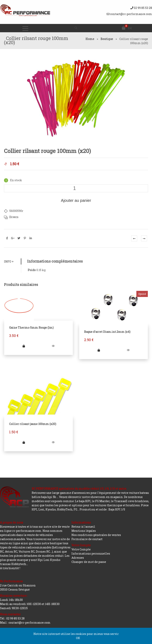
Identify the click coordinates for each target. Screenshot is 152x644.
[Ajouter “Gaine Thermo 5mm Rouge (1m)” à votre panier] (24, 346)
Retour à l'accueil (83, 527)
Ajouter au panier (76, 200)
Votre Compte (81, 549)
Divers (14, 217)
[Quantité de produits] (76, 188)
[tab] (12, 261)
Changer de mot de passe (89, 562)
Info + (9, 261)
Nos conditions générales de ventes (96, 535)
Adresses (78, 558)
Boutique (107, 39)
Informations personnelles (91, 553)
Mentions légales (84, 531)
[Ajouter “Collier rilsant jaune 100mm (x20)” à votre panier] (24, 442)
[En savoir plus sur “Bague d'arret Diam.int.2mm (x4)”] (99, 350)
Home (90, 39)
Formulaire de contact (87, 539)
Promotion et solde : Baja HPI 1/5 (102, 509)
